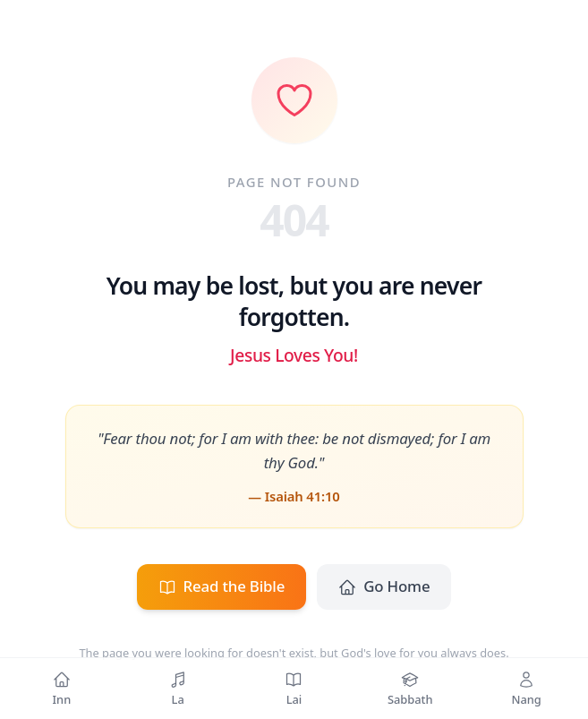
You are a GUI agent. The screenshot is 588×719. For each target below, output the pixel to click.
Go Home (384, 586)
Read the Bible (222, 586)
